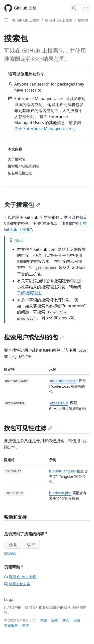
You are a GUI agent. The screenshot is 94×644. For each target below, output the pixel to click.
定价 (77, 620)
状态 (66, 620)
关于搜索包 (22, 204)
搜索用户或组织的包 (34, 337)
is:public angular (63, 471)
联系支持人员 (17, 584)
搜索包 (83, 20)
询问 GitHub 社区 (20, 577)
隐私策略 (10, 554)
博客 (26, 625)
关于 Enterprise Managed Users (44, 129)
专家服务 (11, 625)
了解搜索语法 (29, 293)
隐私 (55, 620)
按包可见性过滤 (28, 428)
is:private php (60, 493)
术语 (44, 620)
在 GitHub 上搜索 (26, 20)
